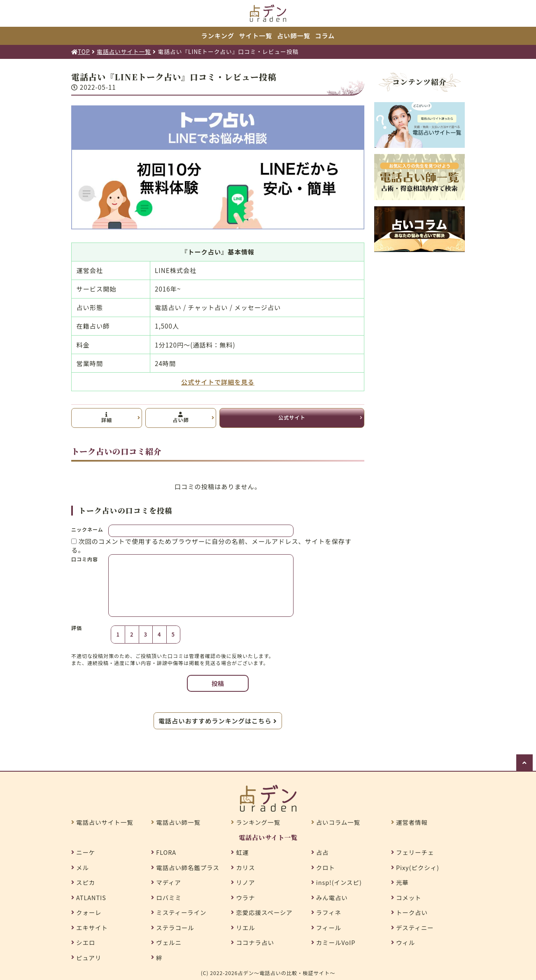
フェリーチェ (415, 852)
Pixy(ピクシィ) (418, 868)
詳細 (107, 418)
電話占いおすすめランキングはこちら (218, 721)
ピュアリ (89, 958)
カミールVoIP (336, 943)
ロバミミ (169, 898)
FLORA (166, 852)
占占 (323, 852)
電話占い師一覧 (178, 822)
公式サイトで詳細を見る (218, 382)
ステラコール (175, 928)
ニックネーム (87, 529)
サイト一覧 (256, 35)
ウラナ (245, 898)
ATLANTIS (91, 898)
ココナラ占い (255, 943)
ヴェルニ (169, 943)
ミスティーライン (181, 912)
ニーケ (86, 852)
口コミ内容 (85, 559)
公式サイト (292, 418)
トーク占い (412, 912)
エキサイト (92, 928)
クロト (326, 868)
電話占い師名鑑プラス (188, 868)
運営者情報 (412, 822)
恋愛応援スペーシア (264, 912)
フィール (329, 928)
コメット (409, 898)
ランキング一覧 (258, 822)
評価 (77, 628)
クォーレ (89, 912)
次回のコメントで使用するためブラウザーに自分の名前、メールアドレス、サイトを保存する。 (211, 545)
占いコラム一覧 (338, 822)
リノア (245, 882)
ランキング (218, 35)
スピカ (86, 882)
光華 (402, 882)
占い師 (181, 418)
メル (83, 868)
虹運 (242, 852)
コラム (325, 35)
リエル (245, 928)
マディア (169, 882)
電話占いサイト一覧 (105, 822)
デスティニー (415, 928)
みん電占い (332, 898)
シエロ (86, 943)
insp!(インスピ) (339, 882)
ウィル (405, 943)
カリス (245, 868)
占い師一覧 (294, 35)
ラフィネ (329, 912)
